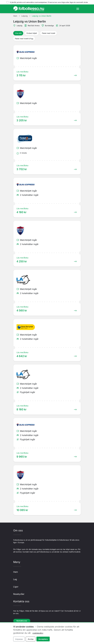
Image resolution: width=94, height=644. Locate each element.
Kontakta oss (22, 621)
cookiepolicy (38, 633)
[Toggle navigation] (78, 9)
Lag (15, 579)
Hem (16, 572)
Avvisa (31, 639)
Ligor (16, 587)
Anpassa (19, 639)
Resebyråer (19, 594)
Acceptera (43, 639)
